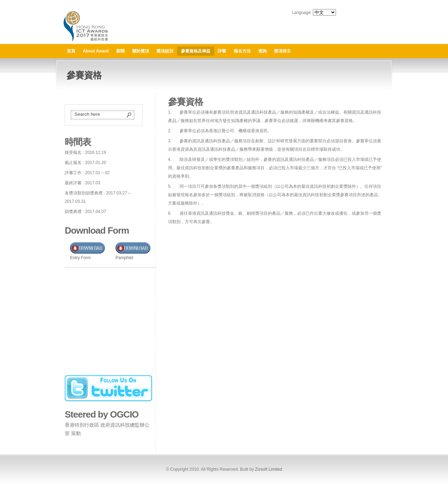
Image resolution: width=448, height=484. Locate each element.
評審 (222, 51)
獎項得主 (282, 51)
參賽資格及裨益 (196, 51)
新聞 (120, 51)
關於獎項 (141, 51)
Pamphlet (124, 258)
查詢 (262, 51)
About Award (96, 51)
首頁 (71, 51)
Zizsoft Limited (268, 469)
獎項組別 (165, 51)
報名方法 (242, 51)
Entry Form (80, 258)
